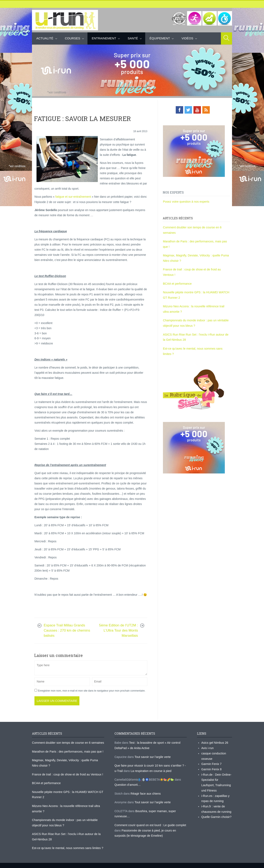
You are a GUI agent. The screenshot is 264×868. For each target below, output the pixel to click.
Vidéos (187, 38)
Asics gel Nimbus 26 (214, 742)
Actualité (45, 38)
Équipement (160, 38)
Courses (73, 38)
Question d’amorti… (127, 784)
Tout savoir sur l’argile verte (152, 756)
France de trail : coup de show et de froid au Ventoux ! (67, 773)
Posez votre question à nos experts (186, 201)
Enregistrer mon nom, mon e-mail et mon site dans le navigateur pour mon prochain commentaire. (92, 690)
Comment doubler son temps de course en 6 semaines (67, 742)
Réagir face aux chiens (145, 792)
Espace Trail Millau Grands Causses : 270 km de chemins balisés (67, 630)
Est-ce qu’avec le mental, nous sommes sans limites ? (67, 846)
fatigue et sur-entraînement (73, 196)
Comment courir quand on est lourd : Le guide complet (149, 823)
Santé (133, 38)
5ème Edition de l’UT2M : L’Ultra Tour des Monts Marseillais (119, 630)
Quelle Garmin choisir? (216, 814)
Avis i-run (207, 747)
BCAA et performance (177, 282)
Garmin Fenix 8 (211, 768)
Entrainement (104, 38)
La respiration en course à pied (150, 770)
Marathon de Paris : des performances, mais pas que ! (67, 751)
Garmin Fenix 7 (211, 763)
